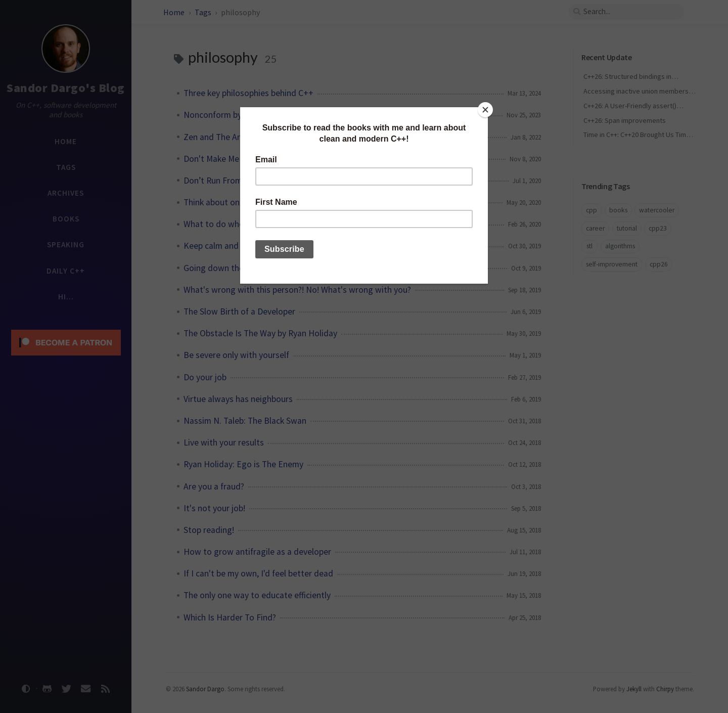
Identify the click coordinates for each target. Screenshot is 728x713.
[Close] (485, 110)
